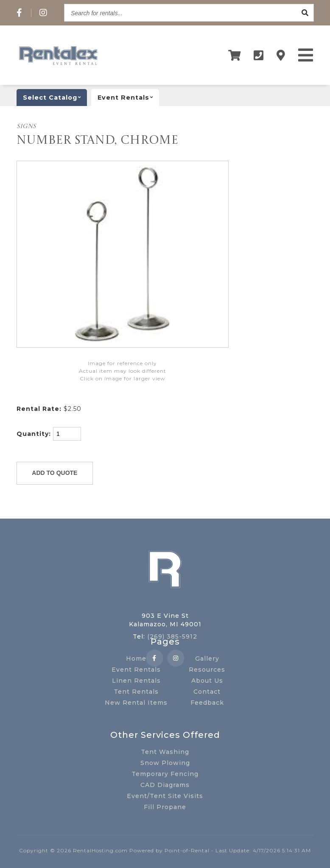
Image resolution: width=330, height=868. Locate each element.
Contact (207, 692)
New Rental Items (136, 703)
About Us (207, 681)
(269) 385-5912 (172, 636)
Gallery (207, 659)
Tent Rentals (136, 692)
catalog (55, 98)
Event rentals (128, 98)
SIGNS (26, 127)
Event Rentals (136, 670)
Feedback (207, 703)
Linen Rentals (136, 681)
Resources (207, 670)
